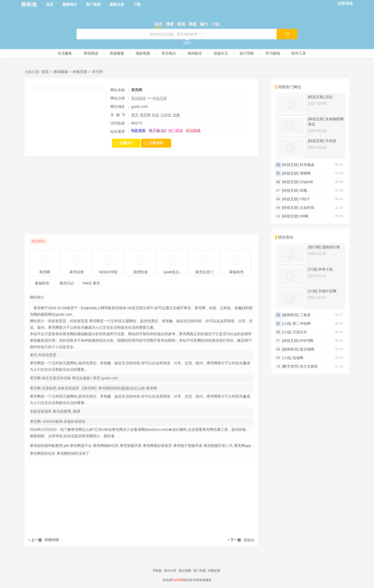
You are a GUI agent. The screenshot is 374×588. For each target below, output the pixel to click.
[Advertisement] (142, 198)
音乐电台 (169, 53)
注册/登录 (345, 3)
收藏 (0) (126, 143)
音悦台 (241, 540)
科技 (156, 115)
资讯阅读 (91, 53)
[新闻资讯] (290, 315)
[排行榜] (314, 247)
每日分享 (170, 571)
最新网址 (70, 4)
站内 (158, 24)
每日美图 (185, 571)
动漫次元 (221, 53)
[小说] (312, 269)
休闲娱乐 (195, 53)
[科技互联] (316, 97)
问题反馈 (214, 571)
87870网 (307, 341)
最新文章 (117, 4)
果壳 (135, 115)
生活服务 (65, 53)
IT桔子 (305, 199)
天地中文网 (327, 291)
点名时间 (307, 208)
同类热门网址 (290, 87)
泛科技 (166, 115)
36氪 (304, 190)
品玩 (329, 97)
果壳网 (145, 115)
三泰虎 (305, 315)
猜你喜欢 (286, 237)
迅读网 (298, 358)
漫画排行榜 (331, 247)
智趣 (176, 115)
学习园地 (273, 53)
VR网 (304, 216)
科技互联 (80, 72)
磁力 (204, 24)
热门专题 (199, 571)
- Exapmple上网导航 (95, 308)
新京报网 (307, 349)
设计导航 (247, 53)
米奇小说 (325, 269)
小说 (216, 24)
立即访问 (156, 143)
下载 (137, 4)
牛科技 (331, 141)
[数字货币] (290, 366)
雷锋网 (305, 173)
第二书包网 (302, 323)
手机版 (157, 571)
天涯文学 (300, 332)
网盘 (193, 24)
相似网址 (38, 241)
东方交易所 (309, 366)
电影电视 (143, 53)
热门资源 (93, 4)
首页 (50, 4)
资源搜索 (117, 53)
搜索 (170, 24)
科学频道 (307, 165)
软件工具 (299, 53)
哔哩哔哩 (44, 540)
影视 (181, 24)
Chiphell (306, 182)
